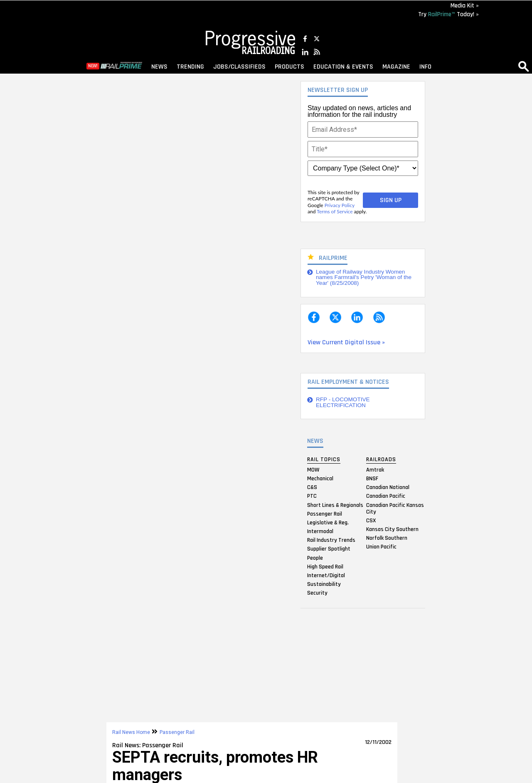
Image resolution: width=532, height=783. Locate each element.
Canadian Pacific (386, 496)
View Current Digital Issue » (346, 342)
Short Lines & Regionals (335, 505)
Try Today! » (448, 14)
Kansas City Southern (392, 529)
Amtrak (375, 469)
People (315, 558)
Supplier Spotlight (329, 549)
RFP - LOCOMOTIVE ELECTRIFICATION (343, 402)
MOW (313, 469)
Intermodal (320, 531)
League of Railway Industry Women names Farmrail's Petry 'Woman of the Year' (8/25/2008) (364, 277)
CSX (371, 520)
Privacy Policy (340, 205)
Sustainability (324, 584)
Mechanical (320, 478)
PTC (312, 496)
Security (317, 593)
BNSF (372, 478)
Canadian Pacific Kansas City (395, 508)
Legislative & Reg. (328, 522)
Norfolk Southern (387, 538)
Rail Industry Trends (331, 540)
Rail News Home (131, 732)
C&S (312, 487)
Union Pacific (381, 547)
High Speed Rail (325, 566)
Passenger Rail (325, 514)
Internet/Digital (326, 576)
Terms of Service (335, 211)
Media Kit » (465, 6)
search (524, 66)
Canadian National (388, 487)
